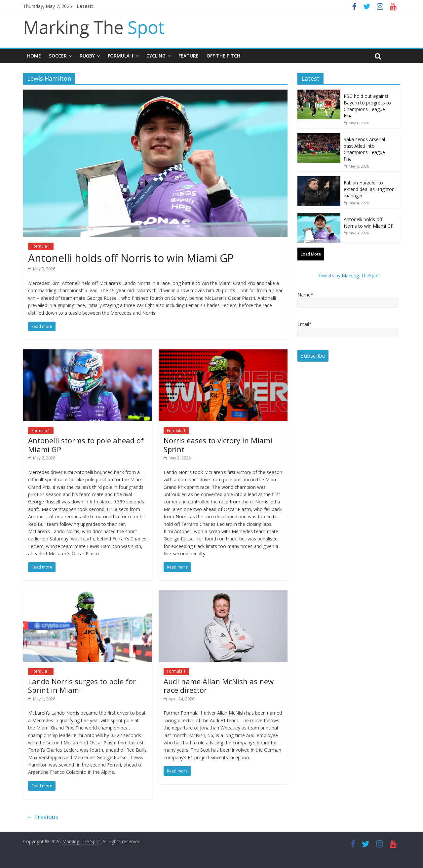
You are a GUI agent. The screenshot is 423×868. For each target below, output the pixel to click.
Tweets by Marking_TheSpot (349, 276)
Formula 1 (121, 56)
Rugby (87, 56)
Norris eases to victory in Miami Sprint (218, 445)
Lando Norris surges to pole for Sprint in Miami (82, 686)
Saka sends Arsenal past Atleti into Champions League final (364, 149)
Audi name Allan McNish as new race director (219, 686)
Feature (189, 56)
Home (34, 56)
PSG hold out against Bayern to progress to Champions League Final (367, 106)
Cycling (156, 56)
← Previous (42, 817)
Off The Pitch (223, 56)
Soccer (58, 56)
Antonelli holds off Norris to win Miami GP (131, 258)
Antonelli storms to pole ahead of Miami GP (86, 445)
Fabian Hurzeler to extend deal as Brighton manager (369, 189)
